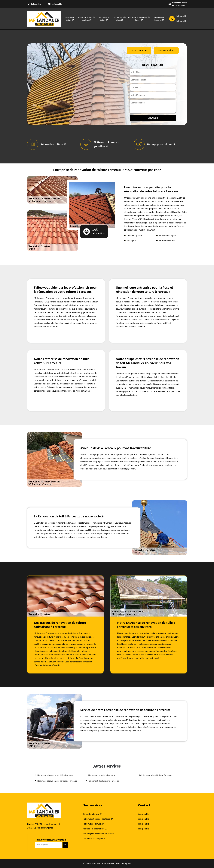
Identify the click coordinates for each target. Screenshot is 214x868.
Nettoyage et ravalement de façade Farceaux (57, 781)
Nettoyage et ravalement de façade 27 (100, 834)
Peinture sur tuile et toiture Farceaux (156, 775)
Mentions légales (123, 863)
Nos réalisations (166, 50)
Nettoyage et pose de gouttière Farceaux (55, 775)
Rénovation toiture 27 (54, 144)
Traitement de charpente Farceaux (103, 781)
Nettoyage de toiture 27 (161, 144)
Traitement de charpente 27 (95, 839)
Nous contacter (139, 50)
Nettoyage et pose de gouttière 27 (98, 819)
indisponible (57, 4)
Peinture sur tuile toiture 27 (95, 829)
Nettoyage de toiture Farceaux (102, 775)
